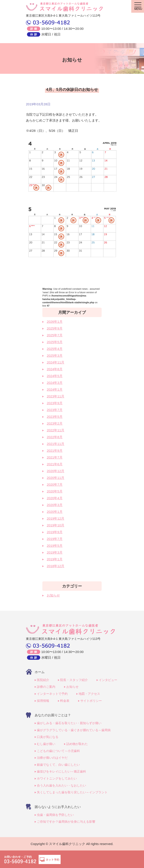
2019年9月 (55, 532)
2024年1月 (55, 389)
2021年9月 (55, 451)
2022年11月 (56, 430)
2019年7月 (55, 539)
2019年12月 (56, 518)
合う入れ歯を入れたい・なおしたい (61, 785)
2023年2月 (55, 423)
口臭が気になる (48, 737)
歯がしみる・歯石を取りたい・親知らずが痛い (69, 723)
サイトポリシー (91, 701)
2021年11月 (56, 444)
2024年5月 (55, 376)
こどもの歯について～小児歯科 (58, 751)
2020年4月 (55, 498)
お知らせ (53, 595)
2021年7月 (55, 457)
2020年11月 (56, 478)
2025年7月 (55, 335)
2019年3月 (55, 552)
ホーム (40, 672)
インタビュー (108, 680)
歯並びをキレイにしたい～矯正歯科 (61, 771)
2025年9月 (55, 328)
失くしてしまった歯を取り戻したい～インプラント (72, 792)
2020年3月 (55, 505)
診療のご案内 (46, 687)
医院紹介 (43, 680)
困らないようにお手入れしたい (58, 807)
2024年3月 (55, 383)
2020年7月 (55, 484)
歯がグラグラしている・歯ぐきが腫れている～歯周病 (74, 730)
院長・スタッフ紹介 (74, 680)
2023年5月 (55, 417)
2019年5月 (55, 546)
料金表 (65, 701)
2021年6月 (55, 464)
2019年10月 (56, 525)
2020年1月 (55, 512)
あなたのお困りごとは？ (53, 715)
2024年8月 (55, 369)
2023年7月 (55, 410)
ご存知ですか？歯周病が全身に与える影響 (66, 822)
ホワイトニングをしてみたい (57, 778)
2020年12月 (56, 471)
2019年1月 (55, 559)
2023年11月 (56, 396)
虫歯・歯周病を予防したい (55, 815)
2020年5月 (55, 491)
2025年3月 (55, 355)
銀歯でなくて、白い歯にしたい (58, 765)
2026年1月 (55, 322)
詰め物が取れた (77, 744)
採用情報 (43, 701)
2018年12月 (56, 566)
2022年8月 (55, 437)
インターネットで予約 (52, 694)
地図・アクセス (89, 694)
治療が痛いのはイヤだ (52, 758)
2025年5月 (55, 342)
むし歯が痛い (46, 744)
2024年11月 (56, 362)
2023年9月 (55, 403)
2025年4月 (55, 349)
